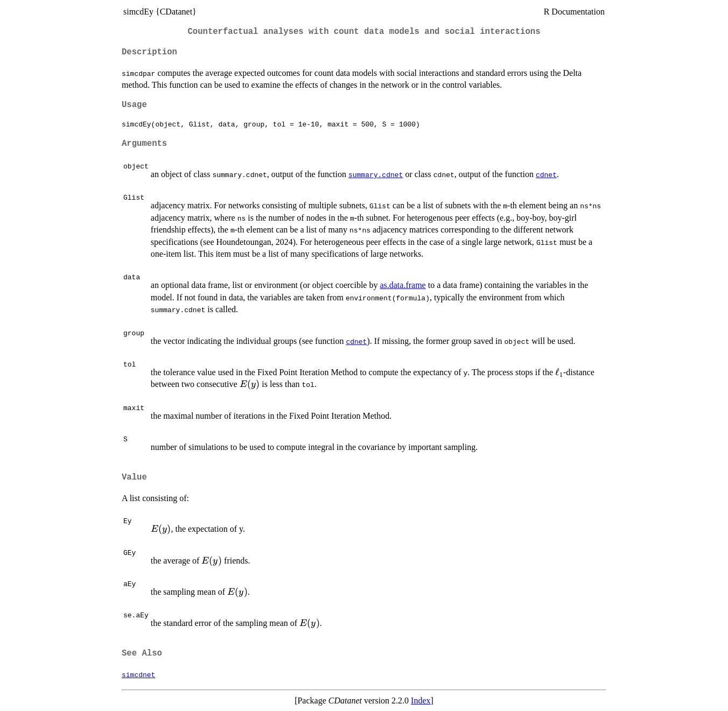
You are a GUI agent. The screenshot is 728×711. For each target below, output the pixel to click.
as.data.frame (402, 285)
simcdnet (138, 674)
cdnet (546, 174)
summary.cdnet (376, 174)
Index (421, 701)
